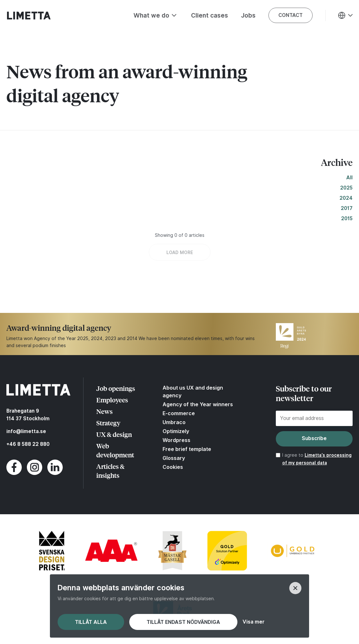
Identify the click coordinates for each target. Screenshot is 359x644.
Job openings (116, 388)
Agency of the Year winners (198, 404)
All (349, 178)
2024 (346, 198)
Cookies (173, 467)
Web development (115, 450)
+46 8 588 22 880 (28, 444)
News (104, 411)
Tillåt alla (91, 622)
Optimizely (176, 431)
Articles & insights (110, 471)
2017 (347, 208)
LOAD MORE (180, 252)
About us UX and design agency (193, 392)
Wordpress (176, 440)
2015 (347, 218)
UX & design (114, 434)
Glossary (174, 458)
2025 (346, 188)
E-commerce (179, 413)
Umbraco (174, 422)
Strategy (108, 423)
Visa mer (253, 622)
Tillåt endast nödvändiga (183, 622)
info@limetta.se (26, 431)
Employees (112, 400)
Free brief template (187, 449)
